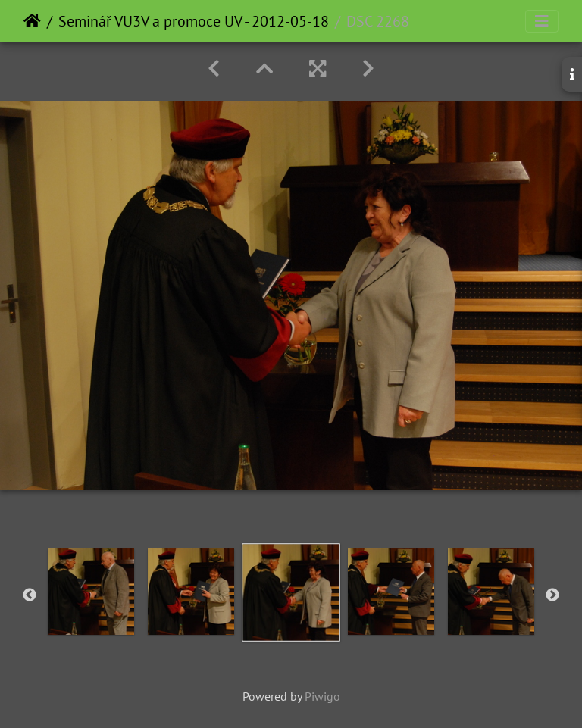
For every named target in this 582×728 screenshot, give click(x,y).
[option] (91, 592)
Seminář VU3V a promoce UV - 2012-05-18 (194, 21)
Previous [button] (30, 595)
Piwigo (322, 696)
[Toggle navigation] (542, 21)
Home (32, 21)
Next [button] (552, 595)
